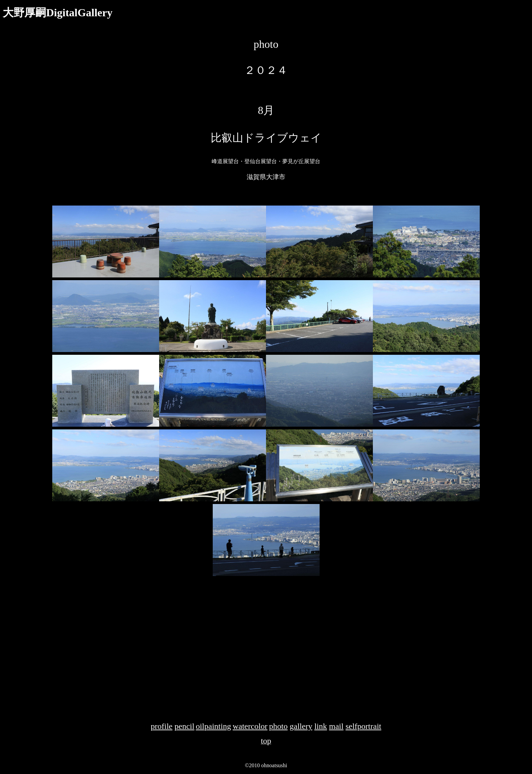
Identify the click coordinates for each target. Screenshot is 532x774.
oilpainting (213, 726)
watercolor (250, 726)
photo (278, 726)
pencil (184, 726)
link (320, 726)
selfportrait (363, 726)
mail (336, 726)
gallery (301, 726)
